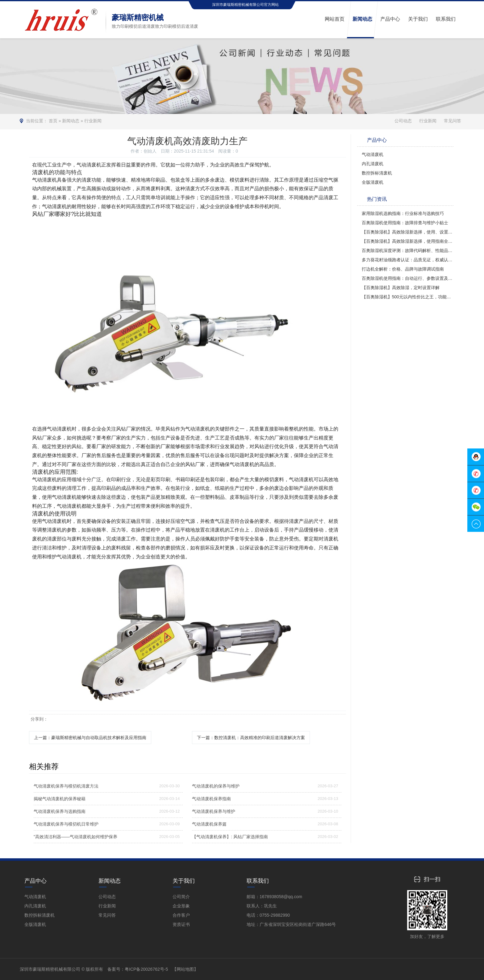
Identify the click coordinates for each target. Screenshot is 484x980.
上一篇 (90, 738)
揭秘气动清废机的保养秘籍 (60, 799)
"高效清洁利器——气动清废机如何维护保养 (75, 837)
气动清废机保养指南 (211, 799)
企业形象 (181, 906)
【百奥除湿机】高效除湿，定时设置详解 (401, 288)
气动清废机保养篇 (209, 824)
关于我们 (184, 881)
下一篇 (251, 738)
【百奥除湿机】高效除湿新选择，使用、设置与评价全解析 (408, 232)
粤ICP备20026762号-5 (146, 969)
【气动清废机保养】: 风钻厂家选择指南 (230, 837)
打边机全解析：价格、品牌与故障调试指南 (403, 269)
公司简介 (181, 897)
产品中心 (35, 881)
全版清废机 (373, 182)
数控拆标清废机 (377, 173)
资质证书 (181, 924)
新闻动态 (71, 121)
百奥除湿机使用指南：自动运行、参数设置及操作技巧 (408, 278)
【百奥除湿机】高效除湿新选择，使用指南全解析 (408, 241)
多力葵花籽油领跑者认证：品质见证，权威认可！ (408, 260)
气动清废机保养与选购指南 (60, 811)
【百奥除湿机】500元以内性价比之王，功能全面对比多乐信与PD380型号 (408, 297)
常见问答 (453, 121)
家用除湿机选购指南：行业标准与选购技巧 (403, 213)
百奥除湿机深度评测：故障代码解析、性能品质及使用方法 (408, 250)
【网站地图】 (185, 969)
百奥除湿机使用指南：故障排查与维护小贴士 (405, 223)
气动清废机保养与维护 (214, 811)
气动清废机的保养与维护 (216, 786)
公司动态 (403, 121)
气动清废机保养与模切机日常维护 (66, 824)
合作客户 (181, 915)
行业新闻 (93, 121)
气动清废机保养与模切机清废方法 (66, 786)
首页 (53, 121)
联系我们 (258, 881)
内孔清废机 (373, 164)
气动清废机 (373, 154)
